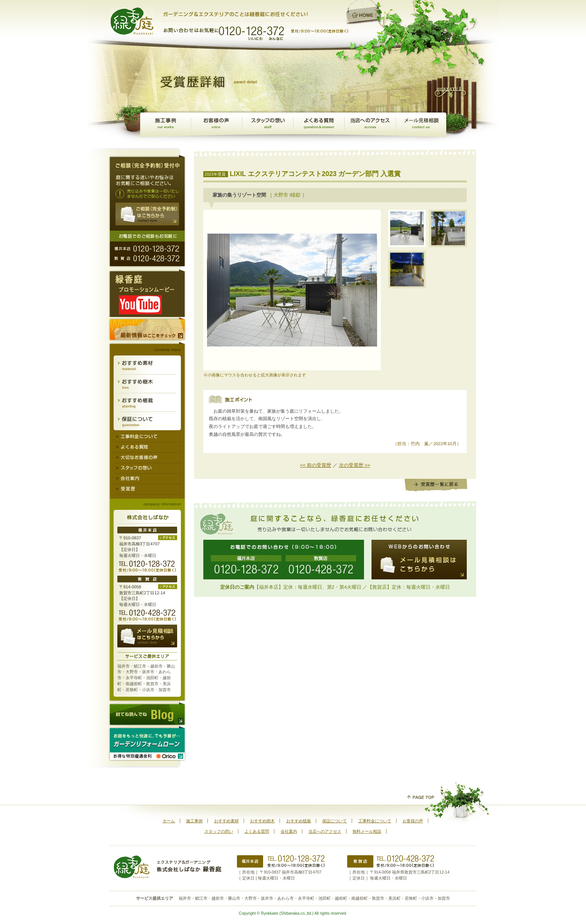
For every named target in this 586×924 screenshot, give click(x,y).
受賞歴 (147, 489)
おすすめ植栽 (147, 403)
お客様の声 (216, 125)
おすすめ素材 (147, 365)
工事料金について (147, 436)
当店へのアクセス (325, 831)
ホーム (169, 821)
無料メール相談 (367, 831)
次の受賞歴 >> (355, 465)
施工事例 (165, 125)
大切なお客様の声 (147, 458)
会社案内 (147, 479)
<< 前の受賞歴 (316, 465)
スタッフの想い (267, 125)
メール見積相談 (421, 125)
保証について (147, 421)
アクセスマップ (370, 125)
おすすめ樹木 (147, 384)
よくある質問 (319, 125)
